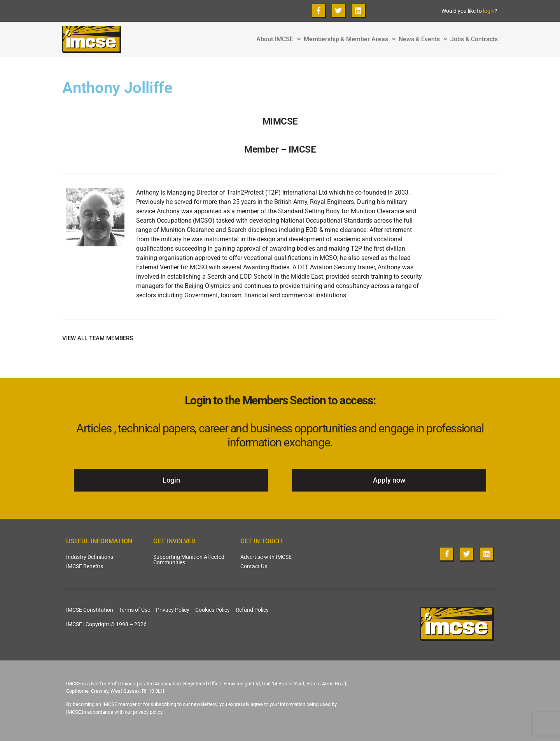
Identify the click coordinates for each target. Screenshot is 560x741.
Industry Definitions (90, 557)
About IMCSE (280, 39)
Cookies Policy (213, 610)
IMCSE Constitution (90, 610)
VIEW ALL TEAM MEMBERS (98, 338)
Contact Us (254, 566)
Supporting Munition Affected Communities (189, 560)
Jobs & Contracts (474, 39)
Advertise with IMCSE (266, 557)
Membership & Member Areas (351, 39)
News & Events (424, 39)
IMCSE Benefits (85, 566)
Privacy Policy (173, 610)
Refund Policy (252, 610)
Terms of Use (135, 610)
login (489, 11)
